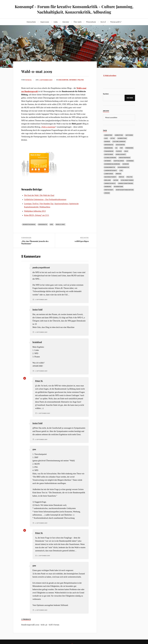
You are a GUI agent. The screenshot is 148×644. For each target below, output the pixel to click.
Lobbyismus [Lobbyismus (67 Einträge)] (109, 174)
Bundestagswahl (29, 224)
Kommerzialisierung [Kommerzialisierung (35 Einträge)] (112, 164)
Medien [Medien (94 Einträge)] (118, 174)
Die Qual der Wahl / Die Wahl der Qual (39, 195)
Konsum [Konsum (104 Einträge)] (126, 164)
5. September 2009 (47, 80)
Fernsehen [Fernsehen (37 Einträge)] (129, 148)
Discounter (65, 80)
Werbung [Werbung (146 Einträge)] (108, 186)
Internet (75, 80)
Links (56, 22)
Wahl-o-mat (60, 224)
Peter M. (29, 80)
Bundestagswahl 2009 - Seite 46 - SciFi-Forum (40, 625)
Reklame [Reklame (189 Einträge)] (108, 180)
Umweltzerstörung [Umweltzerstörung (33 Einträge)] (126, 183)
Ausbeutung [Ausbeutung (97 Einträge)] (122, 138)
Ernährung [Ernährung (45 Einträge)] (109, 148)
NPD (52, 224)
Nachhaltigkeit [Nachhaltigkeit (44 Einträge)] (110, 177)
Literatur (66, 22)
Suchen (106, 94)
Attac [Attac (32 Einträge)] (113, 138)
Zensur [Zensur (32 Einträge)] (107, 193)
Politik (82, 80)
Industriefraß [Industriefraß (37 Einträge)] (125, 157)
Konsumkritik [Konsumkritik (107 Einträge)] (110, 167)
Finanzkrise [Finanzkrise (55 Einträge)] (109, 151)
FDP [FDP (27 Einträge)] (121, 148)
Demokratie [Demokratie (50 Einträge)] (109, 145)
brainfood (37, 342)
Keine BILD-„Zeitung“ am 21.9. (36, 215)
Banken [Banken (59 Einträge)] (107, 141)
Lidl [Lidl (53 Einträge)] (121, 170)
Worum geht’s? (116, 22)
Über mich (78, 22)
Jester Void (37, 309)
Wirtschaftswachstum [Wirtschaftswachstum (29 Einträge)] (125, 190)
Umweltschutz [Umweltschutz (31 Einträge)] (110, 183)
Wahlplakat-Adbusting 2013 (35, 211)
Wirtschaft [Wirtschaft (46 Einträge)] (109, 190)
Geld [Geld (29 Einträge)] (126, 151)
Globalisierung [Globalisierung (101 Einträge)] (110, 157)
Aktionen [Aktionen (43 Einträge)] (129, 135)
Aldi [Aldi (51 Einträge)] (106, 138)
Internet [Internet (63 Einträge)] (108, 161)
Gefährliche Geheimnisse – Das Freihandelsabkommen (45, 199)
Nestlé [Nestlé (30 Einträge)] (122, 177)
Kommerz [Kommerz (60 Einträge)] (130, 161)
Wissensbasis (91, 22)
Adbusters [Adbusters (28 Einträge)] (108, 135)
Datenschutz (31, 22)
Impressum (45, 22)
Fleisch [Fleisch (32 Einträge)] (119, 151)
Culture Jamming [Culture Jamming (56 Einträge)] (119, 141)
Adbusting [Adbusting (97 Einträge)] (119, 135)
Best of (103, 22)
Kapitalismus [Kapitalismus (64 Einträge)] (119, 161)
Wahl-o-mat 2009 (41, 71)
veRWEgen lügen (82, 241)
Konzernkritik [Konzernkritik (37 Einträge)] (123, 167)
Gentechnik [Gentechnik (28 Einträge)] (109, 154)
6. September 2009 (42, 439)
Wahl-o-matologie (48, 127)
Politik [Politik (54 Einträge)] (130, 177)
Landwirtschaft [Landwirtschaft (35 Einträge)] (111, 170)
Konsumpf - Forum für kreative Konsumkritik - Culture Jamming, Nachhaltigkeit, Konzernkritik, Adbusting (74, 9)
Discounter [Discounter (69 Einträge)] (120, 145)
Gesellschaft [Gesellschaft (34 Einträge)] (121, 154)
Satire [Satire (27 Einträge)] (116, 180)
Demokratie (43, 224)
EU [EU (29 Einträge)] (116, 148)
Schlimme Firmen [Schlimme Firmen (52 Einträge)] (127, 180)
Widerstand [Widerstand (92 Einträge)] (119, 186)
